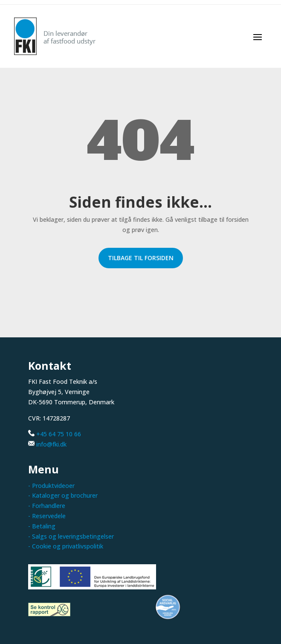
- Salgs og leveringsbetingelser (71, 536)
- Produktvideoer (51, 486)
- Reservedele (47, 516)
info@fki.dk (51, 444)
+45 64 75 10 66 (59, 434)
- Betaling (42, 526)
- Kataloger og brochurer (63, 495)
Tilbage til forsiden (141, 258)
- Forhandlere (47, 506)
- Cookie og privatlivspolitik (66, 546)
